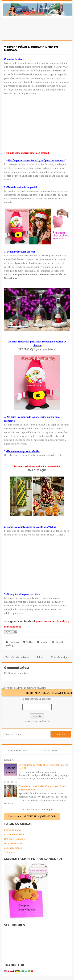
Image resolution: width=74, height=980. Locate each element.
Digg (10, 645)
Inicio (40, 657)
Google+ (43, 642)
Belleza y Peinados (14, 839)
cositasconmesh (13, 848)
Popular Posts (17, 751)
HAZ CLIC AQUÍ (37, 470)
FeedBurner (44, 721)
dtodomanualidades (15, 834)
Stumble (58, 642)
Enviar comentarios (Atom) (31, 688)
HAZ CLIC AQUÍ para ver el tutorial (37, 349)
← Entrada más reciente (16, 657)
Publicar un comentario (17, 673)
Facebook (13, 642)
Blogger (48, 809)
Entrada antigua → (61, 657)
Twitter (28, 642)
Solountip (10, 852)
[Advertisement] (29, 31)
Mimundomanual (13, 830)
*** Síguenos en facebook (20, 621)
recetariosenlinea (14, 843)
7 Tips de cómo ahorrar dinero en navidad (31, 49)
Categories (50, 751)
